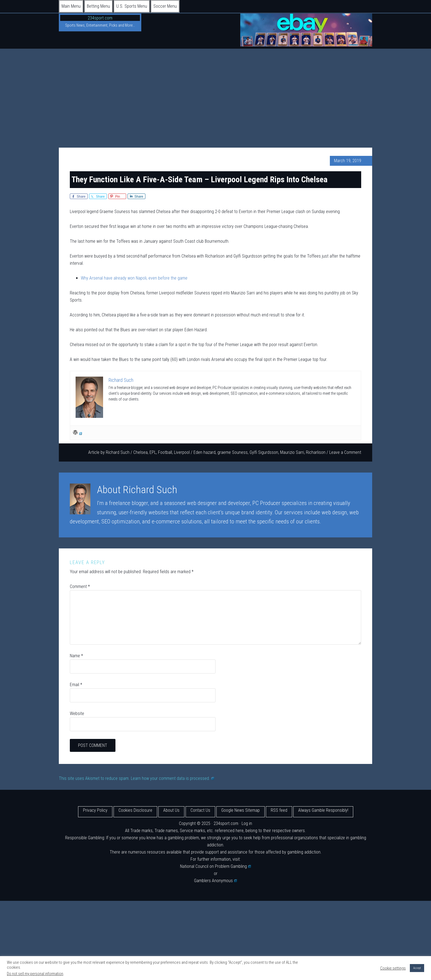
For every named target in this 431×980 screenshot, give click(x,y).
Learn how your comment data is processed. (172, 778)
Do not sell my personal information (35, 974)
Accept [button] (417, 968)
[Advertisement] (215, 90)
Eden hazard (205, 452)
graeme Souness (233, 452)
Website (77, 713)
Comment (80, 586)
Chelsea (140, 452)
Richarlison (316, 452)
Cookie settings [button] (393, 968)
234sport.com (100, 18)
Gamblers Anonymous (215, 881)
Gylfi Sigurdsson (264, 452)
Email (76, 685)
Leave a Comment (345, 452)
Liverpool (182, 452)
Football (165, 452)
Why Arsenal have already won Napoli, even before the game (134, 278)
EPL (153, 452)
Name (76, 656)
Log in (247, 823)
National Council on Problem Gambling (215, 866)
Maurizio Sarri (292, 452)
